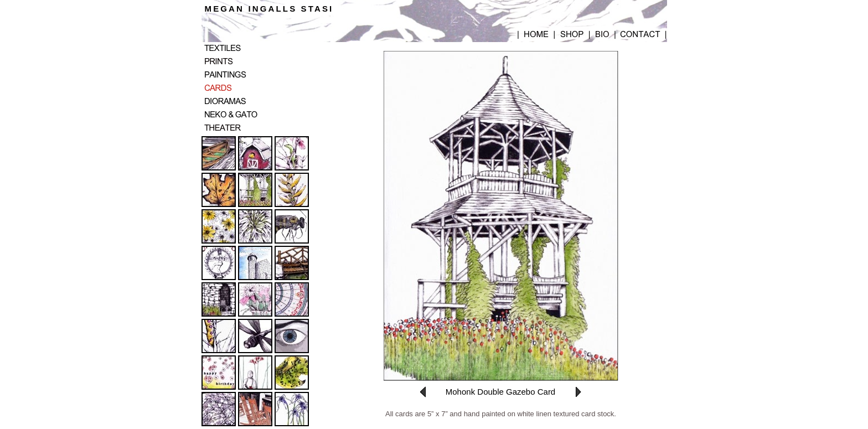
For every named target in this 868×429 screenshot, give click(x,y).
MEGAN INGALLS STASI (269, 9)
